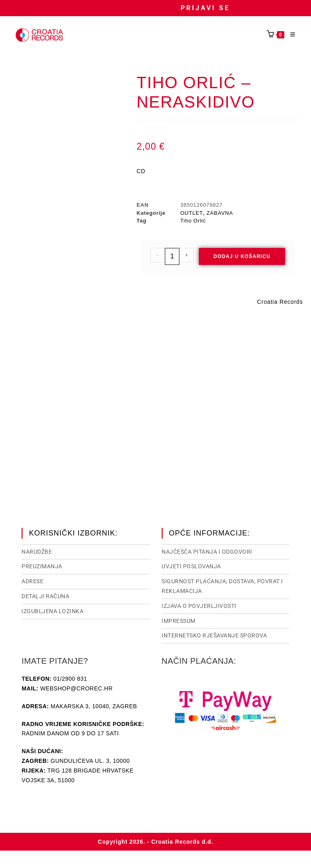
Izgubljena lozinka (52, 610)
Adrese (32, 580)
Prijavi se (205, 8)
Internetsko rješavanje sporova (214, 635)
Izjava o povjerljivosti (199, 605)
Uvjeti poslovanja (191, 565)
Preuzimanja (42, 565)
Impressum (179, 620)
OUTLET (192, 213)
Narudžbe (37, 551)
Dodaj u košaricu (242, 256)
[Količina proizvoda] (172, 256)
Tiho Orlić (193, 221)
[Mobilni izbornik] (290, 35)
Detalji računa (45, 595)
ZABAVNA (220, 213)
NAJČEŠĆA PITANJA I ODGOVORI (207, 551)
